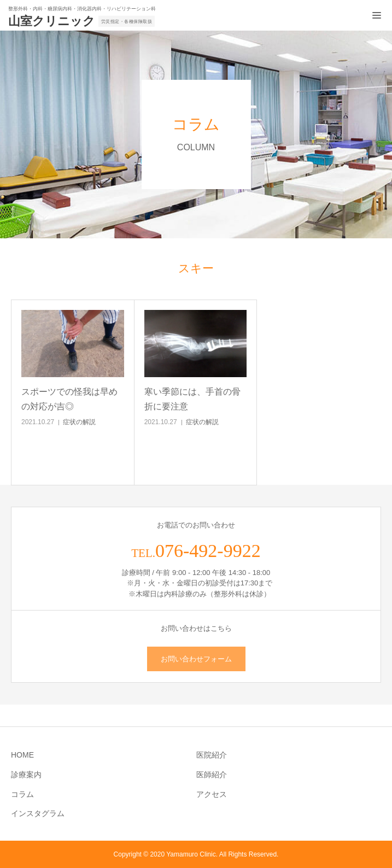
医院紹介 (212, 755)
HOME (22, 755)
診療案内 (26, 775)
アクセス (212, 794)
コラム (22, 794)
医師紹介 (212, 775)
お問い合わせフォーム (196, 659)
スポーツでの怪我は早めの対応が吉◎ (69, 399)
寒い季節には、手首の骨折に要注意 (192, 399)
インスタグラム (38, 813)
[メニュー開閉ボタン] (377, 15)
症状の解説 (79, 422)
